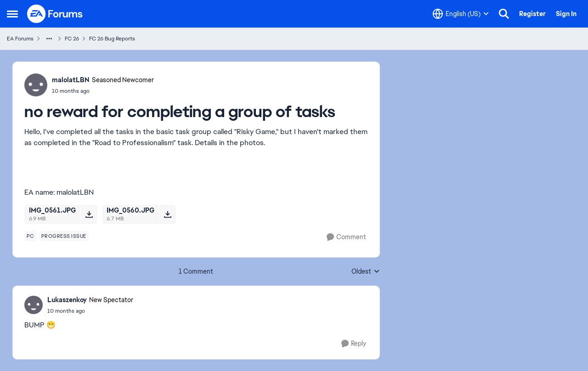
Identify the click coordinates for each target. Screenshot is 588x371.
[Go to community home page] (55, 14)
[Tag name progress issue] (64, 236)
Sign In (566, 14)
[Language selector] (461, 14)
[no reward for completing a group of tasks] (90, 311)
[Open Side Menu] (12, 14)
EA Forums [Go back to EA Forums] (20, 39)
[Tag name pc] (31, 236)
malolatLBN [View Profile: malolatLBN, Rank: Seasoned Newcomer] (71, 80)
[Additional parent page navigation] (49, 39)
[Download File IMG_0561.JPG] (89, 214)
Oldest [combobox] (366, 272)
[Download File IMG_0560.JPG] (167, 214)
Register (532, 14)
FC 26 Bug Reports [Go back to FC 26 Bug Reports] (112, 39)
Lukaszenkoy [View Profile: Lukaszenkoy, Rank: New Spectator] (67, 300)
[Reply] (354, 344)
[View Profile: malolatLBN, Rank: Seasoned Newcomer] (36, 85)
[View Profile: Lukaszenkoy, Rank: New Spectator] (34, 305)
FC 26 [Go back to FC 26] (72, 39)
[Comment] (346, 237)
